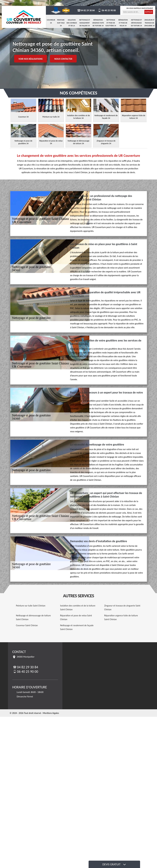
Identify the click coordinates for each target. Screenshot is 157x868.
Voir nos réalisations (31, 59)
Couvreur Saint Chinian (27, 625)
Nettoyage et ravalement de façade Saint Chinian (77, 627)
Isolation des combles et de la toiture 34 (72, 24)
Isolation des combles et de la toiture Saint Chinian (78, 608)
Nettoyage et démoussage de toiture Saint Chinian (33, 617)
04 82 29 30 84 (86, 10)
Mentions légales (51, 713)
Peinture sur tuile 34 (61, 23)
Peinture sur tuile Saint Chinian (31, 606)
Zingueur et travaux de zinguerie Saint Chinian (122, 608)
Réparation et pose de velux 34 (123, 23)
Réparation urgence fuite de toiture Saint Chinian (121, 617)
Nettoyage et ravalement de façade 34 (85, 23)
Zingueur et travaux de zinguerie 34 (149, 23)
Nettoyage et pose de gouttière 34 (111, 23)
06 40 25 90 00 (107, 10)
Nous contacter (63, 59)
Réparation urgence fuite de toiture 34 (98, 23)
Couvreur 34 (51, 21)
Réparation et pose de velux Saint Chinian (76, 617)
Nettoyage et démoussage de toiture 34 (136, 23)
